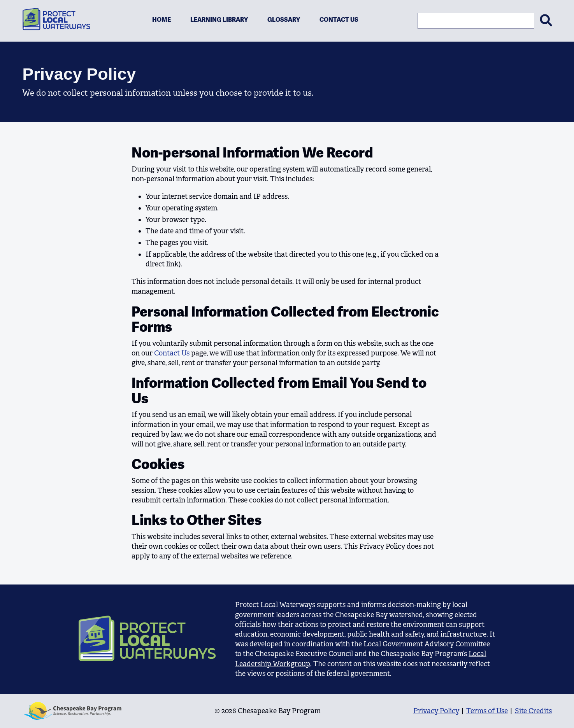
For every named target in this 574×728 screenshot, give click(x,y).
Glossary (284, 20)
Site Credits (533, 711)
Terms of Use (487, 711)
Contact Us (339, 20)
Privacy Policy (436, 711)
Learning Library (219, 20)
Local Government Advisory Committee (427, 644)
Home (161, 20)
